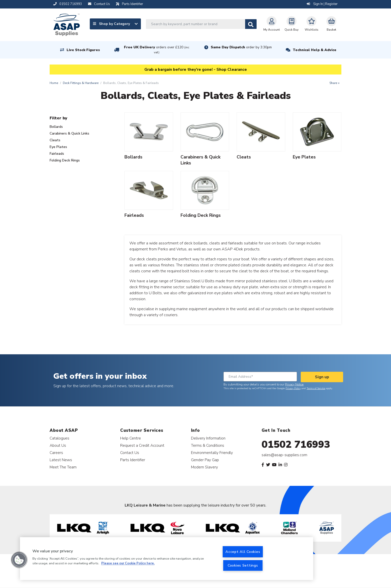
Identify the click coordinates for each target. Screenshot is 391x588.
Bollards (56, 127)
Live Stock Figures (83, 50)
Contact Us (130, 453)
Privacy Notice (294, 384)
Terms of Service (316, 388)
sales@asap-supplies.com (284, 455)
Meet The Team (63, 467)
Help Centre (131, 438)
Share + (335, 83)
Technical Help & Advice (315, 50)
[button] (19, 560)
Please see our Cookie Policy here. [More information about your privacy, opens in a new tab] (128, 564)
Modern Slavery (204, 467)
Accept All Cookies (243, 552)
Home (54, 83)
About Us (58, 445)
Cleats (55, 140)
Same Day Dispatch (241, 47)
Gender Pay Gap (205, 460)
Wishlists (312, 24)
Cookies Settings (243, 565)
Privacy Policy (293, 388)
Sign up (322, 377)
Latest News (61, 460)
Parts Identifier (133, 460)
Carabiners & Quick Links (69, 133)
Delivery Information (208, 438)
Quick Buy (292, 24)
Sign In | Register (322, 4)
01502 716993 (296, 444)
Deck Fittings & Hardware (81, 83)
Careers (56, 453)
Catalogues (59, 438)
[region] (167, 559)
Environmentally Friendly (212, 453)
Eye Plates (58, 147)
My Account (272, 24)
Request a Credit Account (142, 445)
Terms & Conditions (208, 445)
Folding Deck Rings (65, 160)
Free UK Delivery (157, 50)
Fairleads (57, 154)
